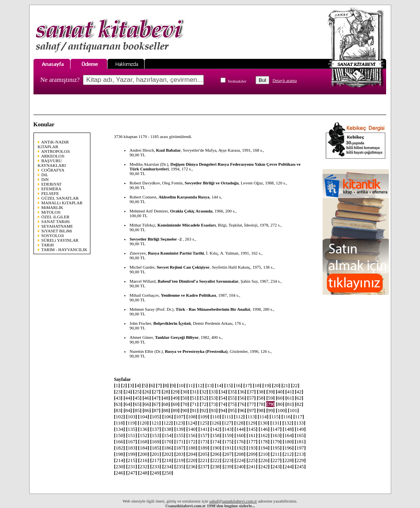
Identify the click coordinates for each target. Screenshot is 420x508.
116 (287, 417)
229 (300, 460)
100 (281, 410)
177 (252, 442)
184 (143, 448)
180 (288, 442)
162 (264, 435)
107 (180, 417)
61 (289, 398)
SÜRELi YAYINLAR (60, 240)
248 (143, 473)
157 (204, 435)
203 (180, 454)
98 (261, 410)
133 (300, 423)
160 (240, 435)
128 (240, 423)
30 (185, 392)
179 (276, 442)
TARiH (48, 245)
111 (227, 417)
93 (214, 410)
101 (293, 410)
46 (147, 398)
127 (228, 423)
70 (185, 404)
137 (155, 429)
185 (155, 448)
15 (229, 385)
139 (180, 429)
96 (242, 410)
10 (181, 385)
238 (216, 466)
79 (270, 404)
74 (223, 404)
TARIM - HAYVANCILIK (64, 250)
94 (223, 410)
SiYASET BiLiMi (57, 231)
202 (168, 454)
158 (216, 435)
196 (288, 448)
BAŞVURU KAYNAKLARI (52, 163)
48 (166, 398)
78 (261, 404)
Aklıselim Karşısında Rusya (184, 197)
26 (147, 392)
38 (261, 392)
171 (180, 442)
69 (175, 404)
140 (192, 429)
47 (156, 398)
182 (119, 448)
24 (128, 392)
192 (240, 448)
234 (168, 466)
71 (194, 404)
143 (228, 429)
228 (288, 460)
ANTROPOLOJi (55, 151)
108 (192, 417)
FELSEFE (50, 193)
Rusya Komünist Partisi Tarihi (176, 253)
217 (155, 460)
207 (228, 454)
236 (192, 466)
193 (252, 448)
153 (155, 435)
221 (204, 460)
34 (223, 392)
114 (263, 417)
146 (264, 429)
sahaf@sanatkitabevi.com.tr (233, 501)
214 (119, 460)
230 (119, 466)
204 (192, 454)
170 (168, 442)
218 (168, 460)
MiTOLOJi (51, 212)
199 (131, 454)
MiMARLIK (52, 207)
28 (166, 392)
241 (252, 466)
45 (137, 398)
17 (247, 385)
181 (300, 442)
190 (216, 448)
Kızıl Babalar (169, 150)
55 (233, 398)
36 (242, 392)
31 (194, 392)
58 (261, 398)
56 (242, 398)
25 (137, 392)
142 (216, 429)
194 (264, 448)
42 (299, 392)
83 (118, 410)
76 (242, 404)
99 (270, 410)
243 (276, 466)
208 (240, 454)
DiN (45, 179)
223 (228, 460)
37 (252, 392)
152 (143, 435)
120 (143, 423)
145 (252, 429)
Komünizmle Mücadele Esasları (187, 225)
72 (204, 404)
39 (270, 392)
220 (192, 460)
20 (276, 385)
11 (190, 385)
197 (300, 448)
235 (180, 466)
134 (119, 429)
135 (131, 429)
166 (119, 442)
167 (131, 442)
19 (266, 385)
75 (233, 404)
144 (240, 429)
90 (185, 410)
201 (155, 454)
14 (219, 385)
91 (194, 410)
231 (131, 466)
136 (143, 429)
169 (155, 442)
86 (147, 410)
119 (131, 423)
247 (131, 473)
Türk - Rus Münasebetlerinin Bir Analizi (213, 309)
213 (300, 454)
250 (168, 473)
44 (128, 398)
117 (299, 417)
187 (180, 448)
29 (175, 392)
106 (168, 417)
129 (252, 423)
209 (252, 454)
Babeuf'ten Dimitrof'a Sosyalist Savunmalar (198, 281)
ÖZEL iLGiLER (55, 217)
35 (233, 392)
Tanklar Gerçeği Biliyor (177, 337)
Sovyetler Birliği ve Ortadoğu (212, 183)
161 (252, 435)
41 (289, 392)
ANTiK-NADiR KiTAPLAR (53, 144)
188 (192, 448)
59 (270, 398)
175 (228, 442)
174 (216, 442)
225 (252, 460)
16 (238, 385)
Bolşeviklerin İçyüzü (172, 323)
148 (288, 429)
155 (180, 435)
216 (143, 460)
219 (180, 460)
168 (143, 442)
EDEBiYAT (51, 184)
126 (215, 423)
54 (223, 398)
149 (300, 429)
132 (288, 423)
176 (240, 442)
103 (131, 417)
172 (192, 442)
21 (286, 385)
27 (156, 392)
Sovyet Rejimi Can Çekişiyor (183, 267)
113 (251, 417)
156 (192, 435)
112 (239, 417)
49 (175, 398)
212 (288, 454)
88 (166, 410)
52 (204, 398)
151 (131, 435)
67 (156, 404)
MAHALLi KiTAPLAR (62, 203)
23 (118, 392)
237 (204, 466)
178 (264, 442)
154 (168, 435)
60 (280, 398)
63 (118, 404)
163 (276, 435)
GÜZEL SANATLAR (60, 198)
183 (131, 448)
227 (276, 460)
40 (280, 392)
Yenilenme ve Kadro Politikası (189, 295)
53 (214, 398)
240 (240, 466)
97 (252, 410)
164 (288, 435)
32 (204, 392)
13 (210, 385)
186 (168, 448)
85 (137, 410)
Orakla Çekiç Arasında (191, 211)
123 (179, 423)
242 (264, 466)
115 (275, 417)
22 (295, 385)
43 (118, 398)
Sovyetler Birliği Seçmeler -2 (156, 239)
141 (204, 429)
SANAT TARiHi (56, 221)
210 (264, 454)
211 (276, 454)
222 (216, 460)
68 (166, 404)
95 (233, 410)
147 (276, 429)
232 (143, 466)
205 (204, 454)
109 (204, 417)
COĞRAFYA (53, 170)
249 (155, 473)
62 (299, 398)
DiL (45, 175)
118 (119, 423)
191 (228, 448)
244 (288, 466)
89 (175, 410)
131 (276, 423)
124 (191, 423)
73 (214, 404)
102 (119, 417)
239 (228, 466)
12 (200, 385)
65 (137, 404)
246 (119, 473)
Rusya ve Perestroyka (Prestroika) (196, 351)
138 (168, 429)
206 (216, 454)
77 (252, 404)
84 (128, 410)
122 (167, 423)
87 (156, 410)
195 (276, 448)
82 (299, 404)
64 (128, 404)
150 (119, 435)
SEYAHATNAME (57, 226)
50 (185, 398)
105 (155, 417)
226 (264, 460)
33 (214, 392)
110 (216, 417)
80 (280, 404)
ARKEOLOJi (53, 156)
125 (203, 423)
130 (264, 423)
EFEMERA (51, 189)
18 (257, 385)
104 (143, 417)
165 (300, 435)
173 (204, 442)
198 (119, 454)
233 (155, 466)
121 (155, 423)
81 (289, 404)
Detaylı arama (285, 80)
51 (194, 398)
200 (143, 454)
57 (252, 398)
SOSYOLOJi (53, 235)
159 (228, 435)
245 (300, 466)
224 (240, 460)
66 (147, 404)
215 (131, 460)
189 (204, 448)
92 (204, 410)
